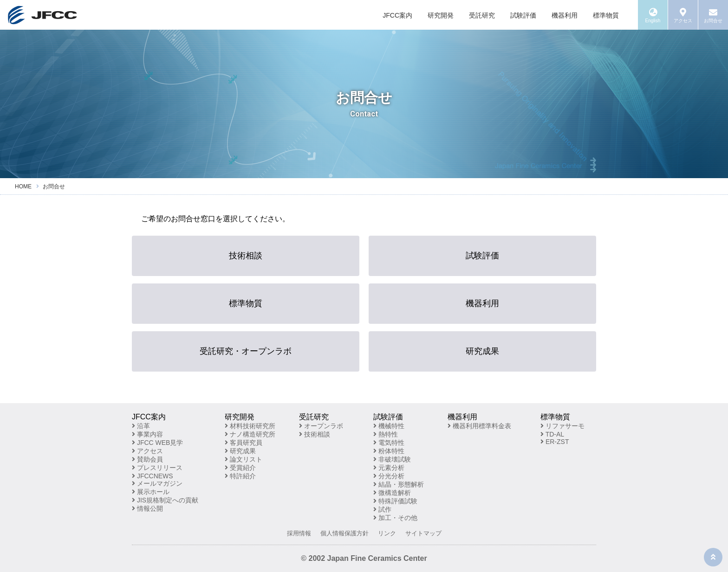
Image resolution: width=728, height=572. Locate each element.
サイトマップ (423, 533)
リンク (387, 533)
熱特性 (386, 434)
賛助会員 (147, 459)
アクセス (147, 451)
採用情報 (299, 533)
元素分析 (389, 468)
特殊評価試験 (395, 501)
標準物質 (606, 15)
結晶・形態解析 (399, 484)
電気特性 (389, 443)
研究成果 (482, 351)
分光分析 (389, 476)
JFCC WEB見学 (157, 443)
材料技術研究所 (250, 426)
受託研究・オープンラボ (246, 351)
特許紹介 (240, 476)
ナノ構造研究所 (250, 434)
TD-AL (552, 434)
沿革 (141, 426)
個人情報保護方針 (344, 533)
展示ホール (151, 492)
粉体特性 (389, 451)
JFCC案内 (397, 15)
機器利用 (565, 15)
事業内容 (147, 434)
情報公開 (147, 508)
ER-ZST (555, 442)
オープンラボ (321, 426)
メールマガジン (157, 483)
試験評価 (523, 15)
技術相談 (246, 256)
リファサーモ (562, 426)
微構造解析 (392, 493)
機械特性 (389, 426)
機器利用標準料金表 (479, 426)
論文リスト (244, 459)
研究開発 (441, 15)
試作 (382, 509)
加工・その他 (395, 518)
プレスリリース (157, 468)
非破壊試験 (392, 459)
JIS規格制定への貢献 (165, 500)
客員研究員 (244, 443)
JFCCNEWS (153, 476)
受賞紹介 (240, 468)
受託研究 (482, 15)
